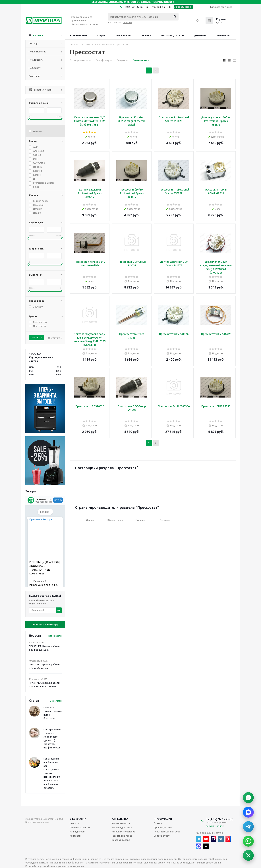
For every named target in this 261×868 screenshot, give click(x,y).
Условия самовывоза (123, 832)
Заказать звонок (183, 7)
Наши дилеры (77, 832)
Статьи (158, 823)
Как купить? (124, 35)
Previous (78, 480)
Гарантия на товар (122, 836)
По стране (34, 76)
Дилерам (200, 35)
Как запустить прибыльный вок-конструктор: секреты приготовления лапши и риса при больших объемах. (52, 773)
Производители (173, 35)
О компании (78, 35)
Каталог (39, 35)
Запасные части (40, 90)
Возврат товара (121, 840)
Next (228, 480)
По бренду (35, 68)
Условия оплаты (121, 823)
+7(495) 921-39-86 (133, 7)
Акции (101, 35)
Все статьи (56, 701)
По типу (33, 43)
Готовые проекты (80, 827)
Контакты (223, 35)
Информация (163, 819)
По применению (37, 52)
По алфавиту (36, 60)
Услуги (147, 35)
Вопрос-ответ (162, 836)
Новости (74, 823)
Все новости (55, 636)
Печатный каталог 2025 (167, 832)
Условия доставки (122, 827)
